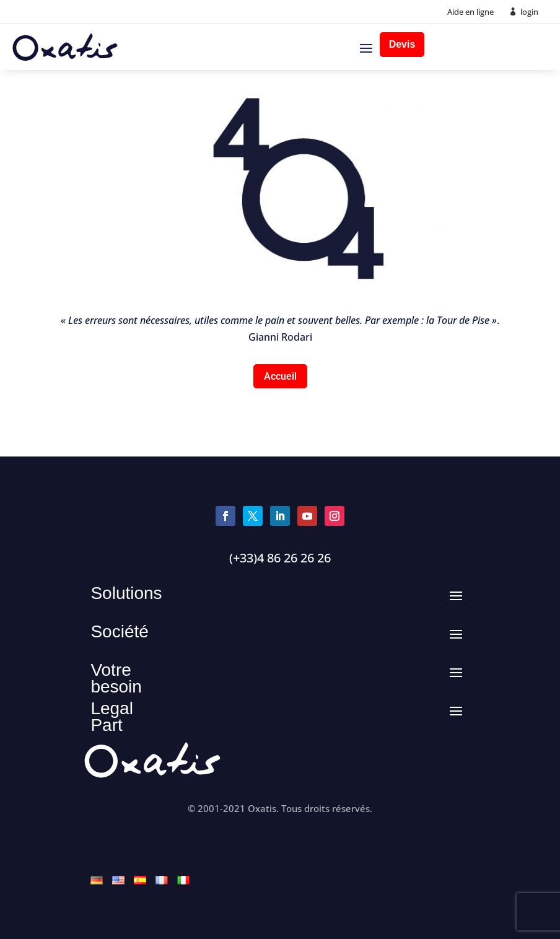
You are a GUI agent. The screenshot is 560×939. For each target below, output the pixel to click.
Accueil (280, 376)
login (529, 12)
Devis (402, 44)
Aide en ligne (470, 12)
